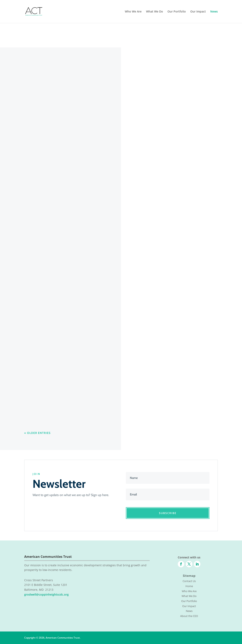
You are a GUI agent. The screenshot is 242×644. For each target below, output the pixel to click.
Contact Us (189, 581)
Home (189, 586)
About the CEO (189, 616)
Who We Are (133, 12)
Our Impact (198, 12)
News (214, 12)
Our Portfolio (177, 12)
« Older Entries (37, 433)
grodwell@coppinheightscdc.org (46, 594)
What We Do (155, 12)
